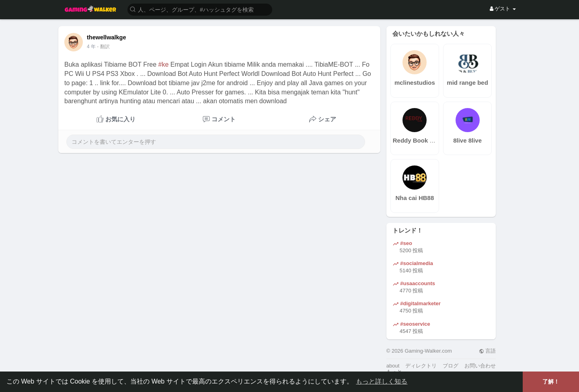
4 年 (91, 47)
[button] (200, 9)
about (393, 366)
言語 (488, 351)
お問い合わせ (480, 366)
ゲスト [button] (503, 9)
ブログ (451, 366)
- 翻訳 (103, 47)
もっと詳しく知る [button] (382, 381)
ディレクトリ (421, 366)
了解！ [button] (551, 382)
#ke (164, 64)
